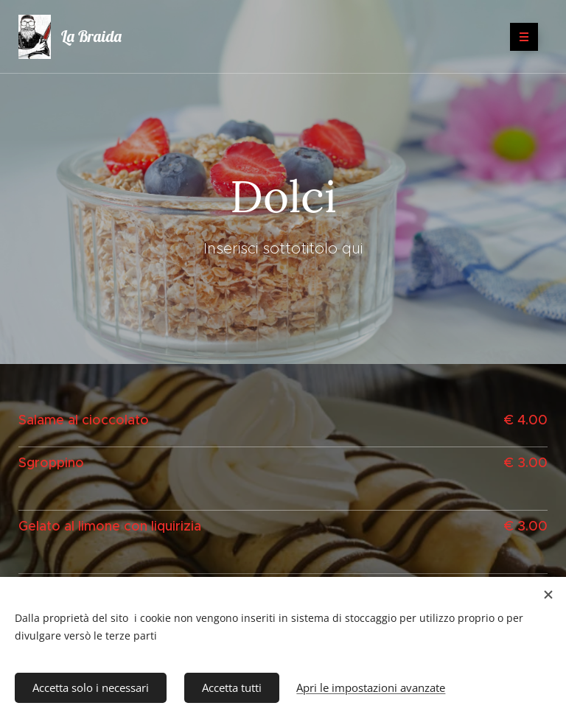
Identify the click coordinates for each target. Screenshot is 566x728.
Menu (519, 37)
